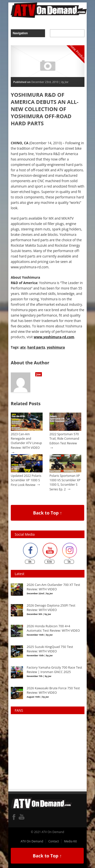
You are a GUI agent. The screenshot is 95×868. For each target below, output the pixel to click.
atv (23, 347)
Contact (53, 841)
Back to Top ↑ (47, 513)
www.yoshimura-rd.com (54, 337)
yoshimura (56, 347)
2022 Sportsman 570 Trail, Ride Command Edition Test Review (64, 439)
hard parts (36, 347)
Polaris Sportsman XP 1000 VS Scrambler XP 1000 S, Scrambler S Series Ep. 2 (65, 482)
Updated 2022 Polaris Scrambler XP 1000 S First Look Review (26, 480)
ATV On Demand (32, 841)
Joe (39, 374)
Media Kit (70, 841)
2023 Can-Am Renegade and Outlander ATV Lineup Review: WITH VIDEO (26, 441)
